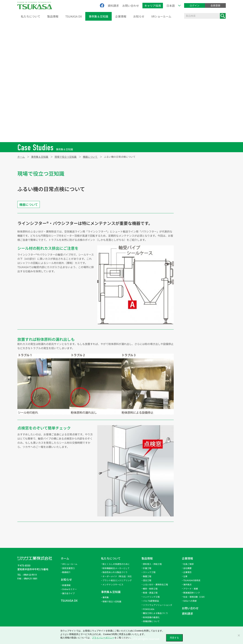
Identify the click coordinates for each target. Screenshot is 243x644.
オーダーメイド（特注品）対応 (117, 576)
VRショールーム (161, 16)
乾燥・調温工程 (150, 593)
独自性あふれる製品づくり (115, 572)
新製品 (188, 174)
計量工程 (147, 568)
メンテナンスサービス (113, 584)
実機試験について (151, 621)
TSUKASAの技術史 (192, 580)
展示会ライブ (68, 593)
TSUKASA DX (74, 16)
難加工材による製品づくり (155, 613)
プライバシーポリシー (103, 638)
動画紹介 (66, 572)
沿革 (185, 576)
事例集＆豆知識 (98, 16)
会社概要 (187, 568)
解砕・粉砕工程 (150, 589)
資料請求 (113, 6)
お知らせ (139, 16)
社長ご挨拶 (188, 564)
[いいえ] (239, 635)
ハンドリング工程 (151, 597)
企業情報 (121, 16)
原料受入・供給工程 (152, 564)
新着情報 (66, 585)
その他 (188, 188)
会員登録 (215, 5)
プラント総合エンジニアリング (117, 580)
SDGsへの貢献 (190, 601)
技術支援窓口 (68, 568)
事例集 (106, 597)
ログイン (195, 5)
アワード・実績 (191, 589)
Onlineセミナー (69, 589)
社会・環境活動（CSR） (195, 597)
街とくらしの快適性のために (116, 564)
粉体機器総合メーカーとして (116, 568)
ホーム (65, 558)
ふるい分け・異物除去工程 (155, 584)
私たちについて (31, 16)
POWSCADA (149, 609)
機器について (29, 204)
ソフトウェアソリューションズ (158, 605)
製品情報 (53, 16)
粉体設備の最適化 (151, 617)
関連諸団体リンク (192, 593)
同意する (174, 638)
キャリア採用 (153, 6)
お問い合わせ (131, 6)
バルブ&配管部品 (151, 601)
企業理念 (187, 572)
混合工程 (147, 580)
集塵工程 (147, 576)
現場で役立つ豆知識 (112, 601)
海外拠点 (187, 584)
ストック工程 (149, 572)
